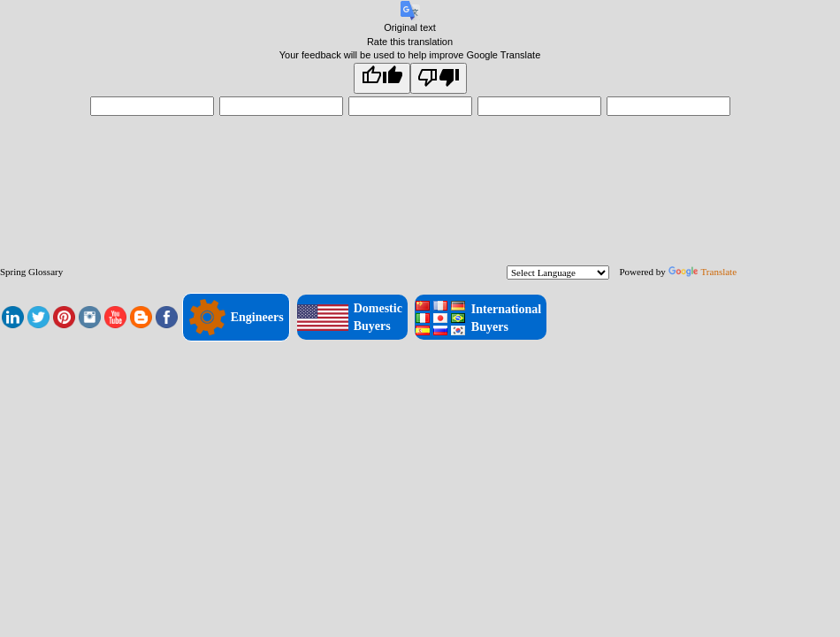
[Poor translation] (439, 78)
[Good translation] (382, 78)
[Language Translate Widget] (558, 272)
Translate (703, 272)
